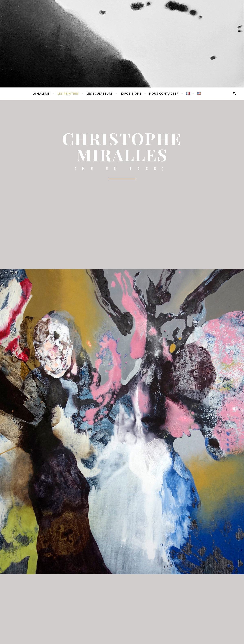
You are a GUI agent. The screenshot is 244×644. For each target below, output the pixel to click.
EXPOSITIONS (131, 93)
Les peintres (68, 93)
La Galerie (41, 93)
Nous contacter (164, 93)
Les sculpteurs (100, 93)
